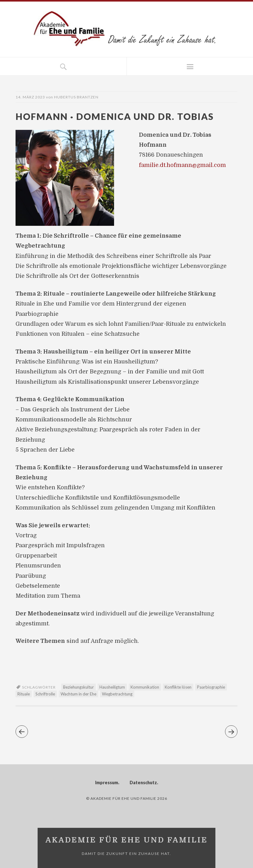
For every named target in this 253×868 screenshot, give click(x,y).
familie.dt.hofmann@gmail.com (182, 165)
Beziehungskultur (78, 687)
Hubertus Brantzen (76, 97)
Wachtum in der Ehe (78, 694)
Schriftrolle (45, 694)
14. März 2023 (30, 97)
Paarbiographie (211, 687)
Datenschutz (143, 783)
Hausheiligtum (112, 687)
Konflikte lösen (178, 687)
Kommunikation (145, 687)
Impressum (107, 783)
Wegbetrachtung (117, 694)
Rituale (24, 694)
